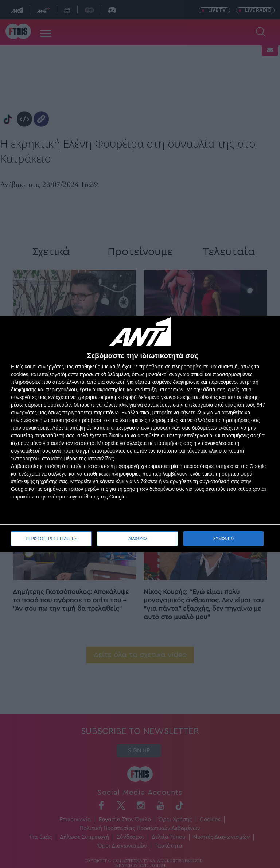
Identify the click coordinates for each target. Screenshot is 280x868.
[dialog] (140, 434)
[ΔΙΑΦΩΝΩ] (267, 329)
